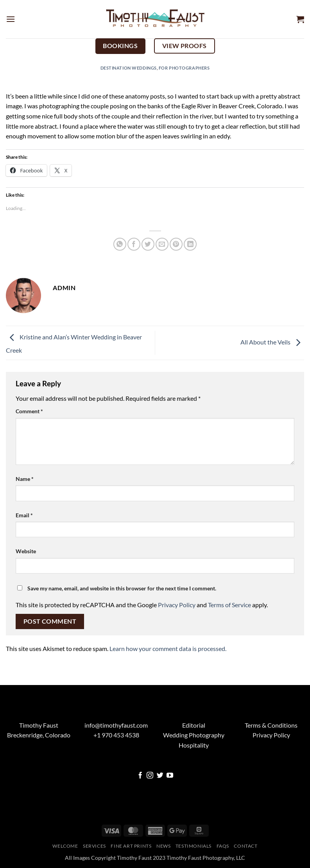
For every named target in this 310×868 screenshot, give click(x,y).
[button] (11, 19)
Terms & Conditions (271, 725)
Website (26, 551)
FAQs (223, 846)
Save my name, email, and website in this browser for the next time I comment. (122, 588)
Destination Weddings (129, 68)
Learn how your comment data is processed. (168, 648)
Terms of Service (229, 605)
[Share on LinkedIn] (190, 244)
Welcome (65, 846)
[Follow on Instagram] (150, 776)
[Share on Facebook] (134, 244)
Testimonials (194, 846)
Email (24, 515)
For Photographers (184, 68)
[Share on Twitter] (148, 244)
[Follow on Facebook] (140, 776)
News (163, 846)
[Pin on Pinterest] (176, 244)
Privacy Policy (177, 605)
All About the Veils (272, 342)
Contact (245, 846)
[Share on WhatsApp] (120, 244)
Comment (29, 411)
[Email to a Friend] (162, 244)
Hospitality (194, 745)
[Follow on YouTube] (170, 776)
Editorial (194, 725)
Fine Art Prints (131, 846)
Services (94, 846)
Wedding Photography (194, 735)
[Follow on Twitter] (160, 776)
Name (25, 479)
